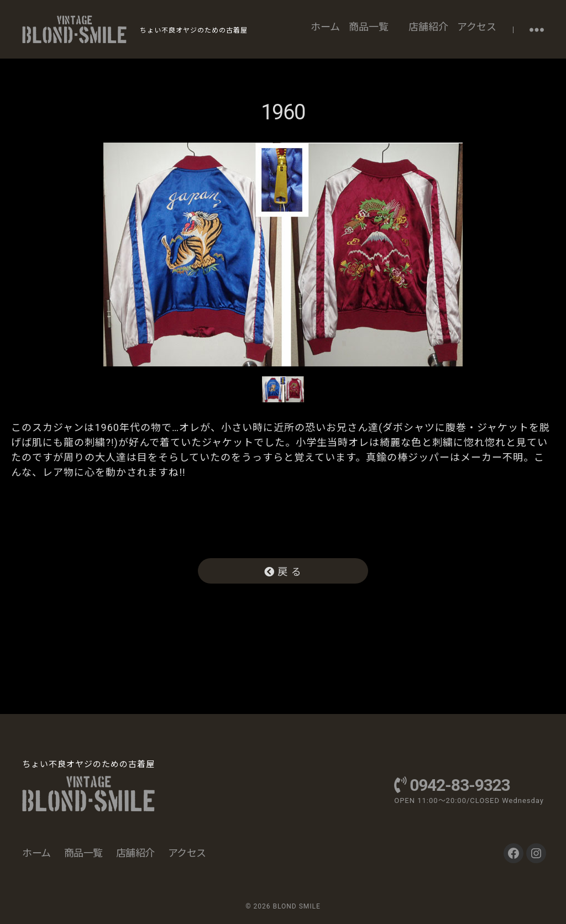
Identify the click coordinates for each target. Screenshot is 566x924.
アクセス (477, 27)
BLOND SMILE (296, 906)
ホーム (325, 27)
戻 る (283, 572)
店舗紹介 (428, 27)
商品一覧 (369, 27)
